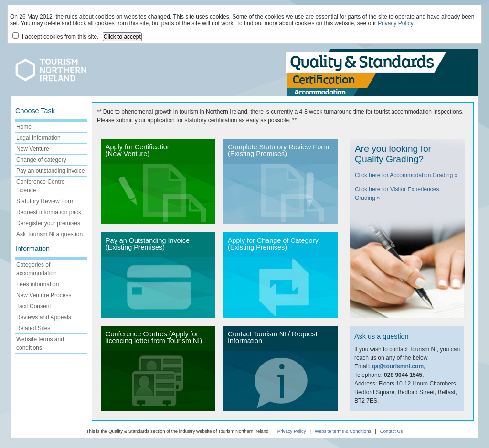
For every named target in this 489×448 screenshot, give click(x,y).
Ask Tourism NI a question (49, 234)
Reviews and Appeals (44, 317)
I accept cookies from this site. (55, 36)
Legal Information (38, 138)
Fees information (37, 284)
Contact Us (391, 431)
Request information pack (49, 212)
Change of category (41, 160)
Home (24, 127)
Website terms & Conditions (343, 431)
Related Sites (33, 328)
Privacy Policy (395, 23)
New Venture (33, 149)
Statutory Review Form (45, 201)
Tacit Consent (34, 306)
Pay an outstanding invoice (50, 171)
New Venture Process (44, 295)
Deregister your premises (48, 223)
